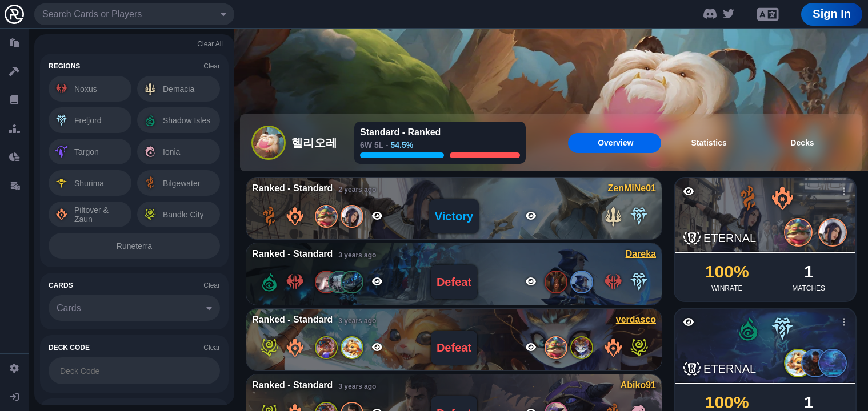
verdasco (636, 319)
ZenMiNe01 (632, 188)
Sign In (832, 14)
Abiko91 (638, 385)
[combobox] (134, 14)
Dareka (641, 254)
